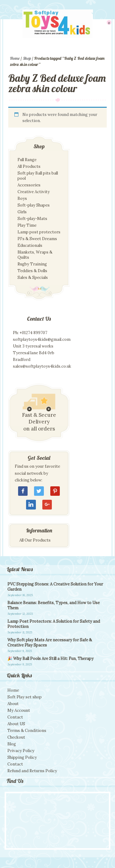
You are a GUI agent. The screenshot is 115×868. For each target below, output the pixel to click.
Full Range (27, 160)
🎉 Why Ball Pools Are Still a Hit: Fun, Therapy (50, 659)
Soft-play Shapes (34, 205)
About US (16, 724)
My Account (19, 710)
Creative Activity (34, 192)
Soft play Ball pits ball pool (38, 176)
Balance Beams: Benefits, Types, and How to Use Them (54, 605)
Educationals (30, 245)
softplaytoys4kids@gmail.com (42, 339)
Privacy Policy (21, 751)
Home (15, 58)
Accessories (29, 185)
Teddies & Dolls (32, 271)
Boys (22, 198)
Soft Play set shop (25, 697)
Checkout (16, 737)
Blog (12, 744)
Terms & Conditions (27, 731)
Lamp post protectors (39, 232)
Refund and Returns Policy (32, 771)
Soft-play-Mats (32, 219)
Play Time (27, 225)
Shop (27, 58)
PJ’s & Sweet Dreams (37, 239)
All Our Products (35, 540)
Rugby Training (32, 264)
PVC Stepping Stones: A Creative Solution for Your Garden (55, 587)
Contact (15, 717)
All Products (29, 166)
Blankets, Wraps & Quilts (35, 255)
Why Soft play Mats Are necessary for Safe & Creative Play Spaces (50, 643)
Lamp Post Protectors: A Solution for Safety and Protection (54, 624)
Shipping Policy (22, 757)
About (13, 704)
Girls (22, 212)
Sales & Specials (33, 277)
